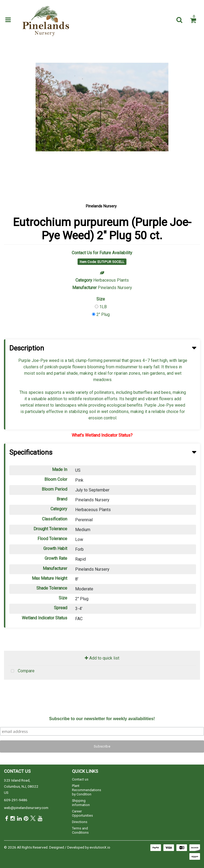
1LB (103, 307)
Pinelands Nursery (101, 206)
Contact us (80, 779)
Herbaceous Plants (111, 280)
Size (101, 299)
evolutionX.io (100, 847)
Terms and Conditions (80, 830)
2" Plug (103, 314)
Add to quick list (102, 658)
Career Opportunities (82, 813)
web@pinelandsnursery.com (26, 808)
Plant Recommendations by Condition (87, 790)
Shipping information (81, 803)
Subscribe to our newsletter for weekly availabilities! (102, 719)
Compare (21, 671)
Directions (80, 822)
